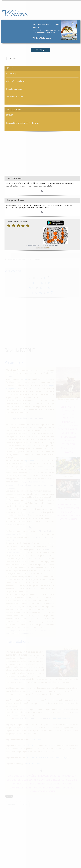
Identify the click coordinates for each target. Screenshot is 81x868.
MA (39, 248)
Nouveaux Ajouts (13, 73)
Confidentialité (54, 245)
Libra (45, 248)
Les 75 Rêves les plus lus (16, 81)
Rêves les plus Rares (14, 89)
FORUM (10, 115)
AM (42, 248)
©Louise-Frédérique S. (33, 245)
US (48, 248)
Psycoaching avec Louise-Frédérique (23, 123)
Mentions (45, 245)
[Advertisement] (26, 156)
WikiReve (12, 58)
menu (40, 50)
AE (37, 248)
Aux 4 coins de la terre (15, 97)
